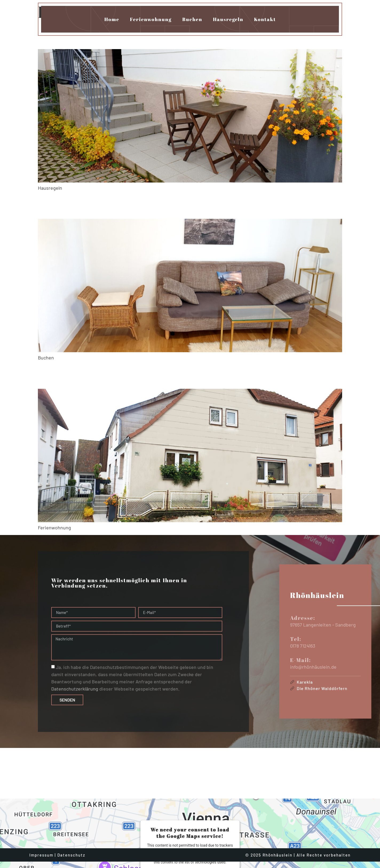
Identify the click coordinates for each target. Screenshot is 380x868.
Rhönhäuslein (93, 205)
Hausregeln (228, 19)
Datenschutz (71, 849)
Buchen (192, 19)
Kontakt (265, 19)
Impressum (41, 849)
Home (112, 19)
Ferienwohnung (151, 19)
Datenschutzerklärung (75, 689)
